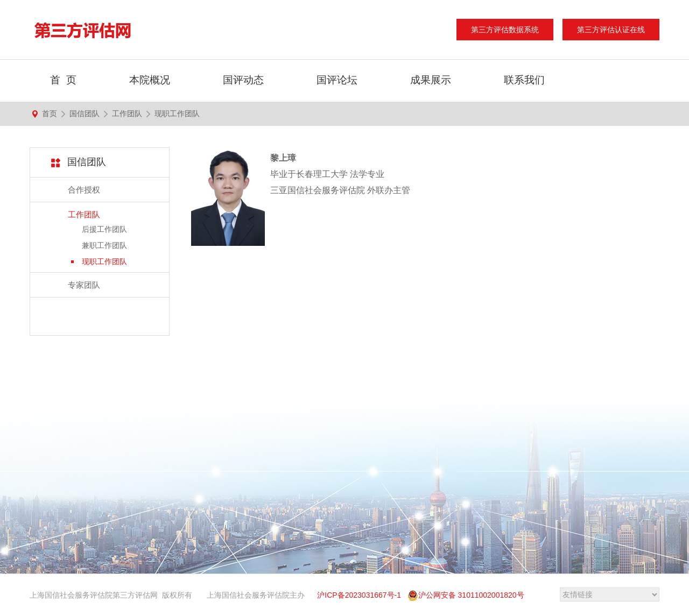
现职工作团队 (177, 114)
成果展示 (431, 80)
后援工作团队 (104, 229)
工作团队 (127, 114)
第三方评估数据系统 (505, 30)
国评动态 (243, 80)
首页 (50, 114)
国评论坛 (337, 80)
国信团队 (85, 114)
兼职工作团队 (104, 245)
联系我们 (524, 80)
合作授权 (84, 190)
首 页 (63, 80)
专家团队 (84, 285)
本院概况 (150, 80)
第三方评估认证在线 (611, 30)
